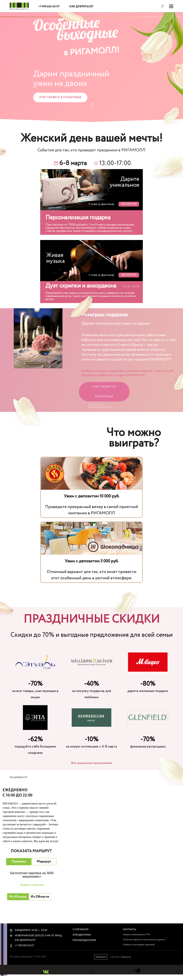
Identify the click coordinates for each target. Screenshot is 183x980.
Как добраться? (81, 7)
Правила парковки (32, 885)
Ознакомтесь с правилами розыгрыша (101, 406)
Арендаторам (82, 935)
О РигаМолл (80, 929)
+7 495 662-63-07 (49, 7)
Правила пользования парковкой (139, 945)
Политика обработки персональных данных (144, 940)
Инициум (126, 957)
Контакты (130, 929)
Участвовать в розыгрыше (60, 97)
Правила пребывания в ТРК (136, 935)
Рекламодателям (84, 940)
